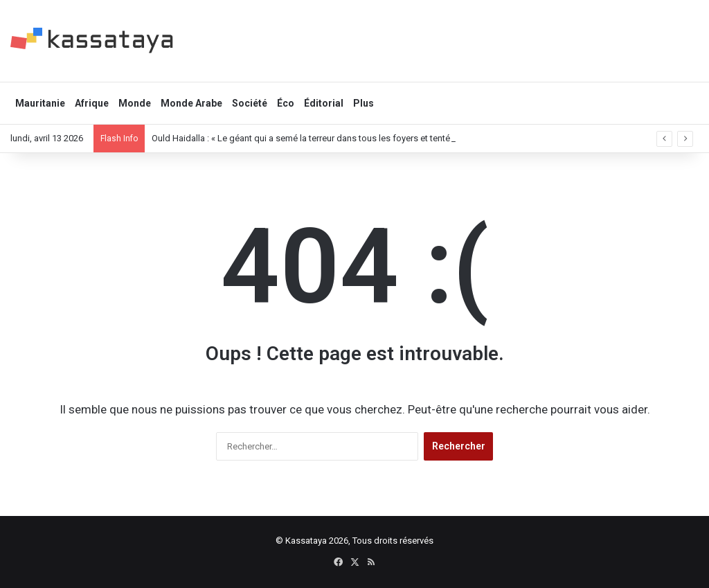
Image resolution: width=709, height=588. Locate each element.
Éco (286, 103)
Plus (364, 103)
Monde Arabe (191, 103)
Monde (135, 103)
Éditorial (324, 103)
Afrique (92, 103)
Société (250, 103)
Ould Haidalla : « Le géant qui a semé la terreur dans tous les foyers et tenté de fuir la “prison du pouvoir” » (362, 138)
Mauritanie (40, 103)
